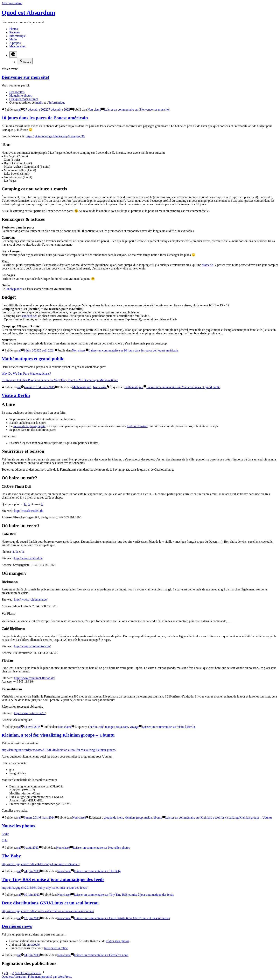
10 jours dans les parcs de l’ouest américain (45, 118)
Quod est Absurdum (28, 13)
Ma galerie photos (21, 95)
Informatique (17, 36)
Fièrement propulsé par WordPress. (50, 977)
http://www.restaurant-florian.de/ (34, 678)
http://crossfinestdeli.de (29, 511)
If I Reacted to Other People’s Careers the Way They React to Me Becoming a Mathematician (60, 380)
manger (110, 727)
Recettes (15, 32)
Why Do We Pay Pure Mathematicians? (26, 374)
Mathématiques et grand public (33, 359)
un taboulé (33, 945)
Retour (25, 61)
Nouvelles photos (18, 826)
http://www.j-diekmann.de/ (31, 599)
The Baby (11, 856)
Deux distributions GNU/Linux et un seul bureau (50, 903)
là (25, 504)
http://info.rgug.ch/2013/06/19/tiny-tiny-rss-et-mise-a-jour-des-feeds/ (45, 888)
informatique (57, 102)
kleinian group (134, 817)
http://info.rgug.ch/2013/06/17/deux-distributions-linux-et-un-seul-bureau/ (48, 911)
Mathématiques (82, 387)
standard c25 (29, 316)
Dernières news (17, 926)
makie (148, 817)
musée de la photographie (29, 426)
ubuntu (158, 817)
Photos (14, 29)
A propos (15, 43)
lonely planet (14, 289)
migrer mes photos (118, 941)
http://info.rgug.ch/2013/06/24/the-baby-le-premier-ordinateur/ (41, 864)
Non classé (94, 109)
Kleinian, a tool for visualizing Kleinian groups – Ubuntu (58, 735)
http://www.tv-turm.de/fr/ (30, 713)
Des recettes (17, 92)
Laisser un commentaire (137, 109)
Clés (4, 841)
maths (39, 102)
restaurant (122, 727)
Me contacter (17, 46)
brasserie (207, 265)
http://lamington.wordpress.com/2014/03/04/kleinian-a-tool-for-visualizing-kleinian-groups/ (59, 750)
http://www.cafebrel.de (28, 558)
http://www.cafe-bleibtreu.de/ (32, 646)
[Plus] (13, 54)
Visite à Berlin (16, 395)
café (101, 727)
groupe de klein (114, 817)
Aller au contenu (12, 3)
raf (19, 109)
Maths (13, 39)
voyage (134, 727)
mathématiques (134, 387)
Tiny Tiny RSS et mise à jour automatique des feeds (53, 879)
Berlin (5, 834)
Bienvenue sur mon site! (25, 77)
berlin (93, 727)
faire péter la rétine (56, 948)
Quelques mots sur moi (24, 99)
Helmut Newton (137, 426)
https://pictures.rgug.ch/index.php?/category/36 (55, 136)
